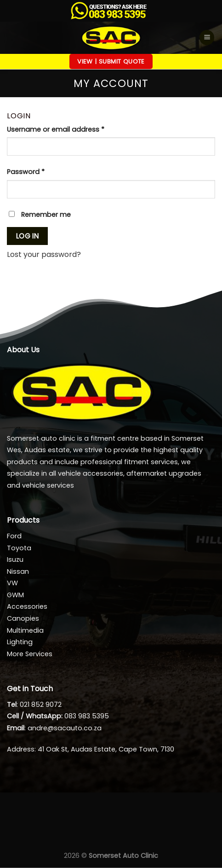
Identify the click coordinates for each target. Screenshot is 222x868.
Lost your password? (44, 254)
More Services (30, 654)
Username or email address (70, 129)
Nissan (18, 571)
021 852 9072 (41, 705)
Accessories (27, 606)
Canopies (23, 618)
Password (40, 172)
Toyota (19, 548)
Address (21, 749)
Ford (14, 536)
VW (12, 583)
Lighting (20, 642)
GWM (15, 595)
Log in (28, 236)
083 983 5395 (87, 716)
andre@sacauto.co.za (65, 728)
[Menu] (207, 38)
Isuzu (15, 559)
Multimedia (25, 630)
